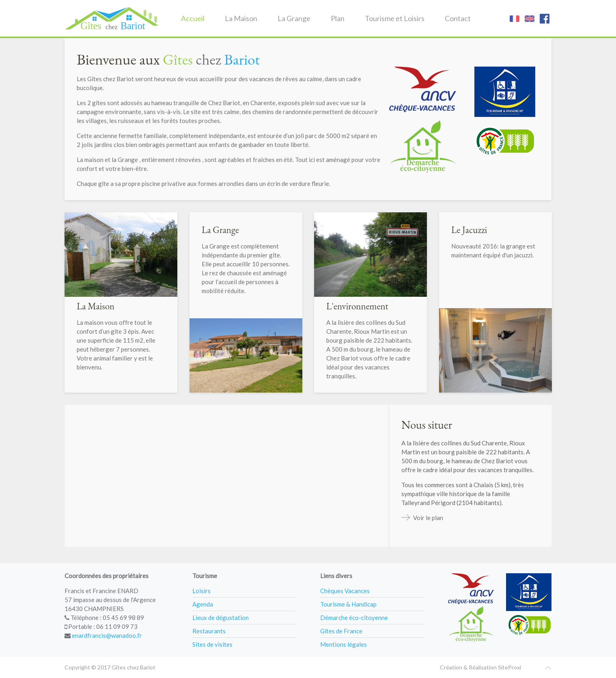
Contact (458, 18)
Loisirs (201, 591)
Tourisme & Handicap (348, 604)
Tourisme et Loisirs (395, 18)
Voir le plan (428, 518)
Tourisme (205, 576)
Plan (338, 18)
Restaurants (209, 631)
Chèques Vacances (345, 591)
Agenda (203, 604)
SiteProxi (509, 667)
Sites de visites (212, 644)
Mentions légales (344, 644)
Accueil (193, 18)
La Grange (294, 18)
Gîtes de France (341, 631)
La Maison (241, 18)
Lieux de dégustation (221, 618)
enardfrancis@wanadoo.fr (107, 635)
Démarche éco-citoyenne (354, 618)
